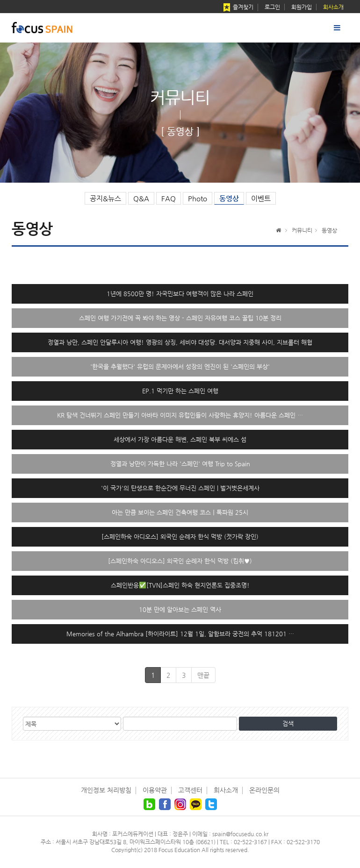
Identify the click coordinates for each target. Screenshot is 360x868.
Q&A (141, 198)
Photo (198, 198)
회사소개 (333, 7)
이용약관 (155, 790)
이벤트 (261, 198)
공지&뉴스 (105, 198)
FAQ (169, 198)
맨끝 (203, 675)
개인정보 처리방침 (106, 790)
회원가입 (302, 7)
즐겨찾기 (238, 8)
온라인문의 (264, 790)
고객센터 (190, 790)
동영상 (229, 198)
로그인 (272, 7)
